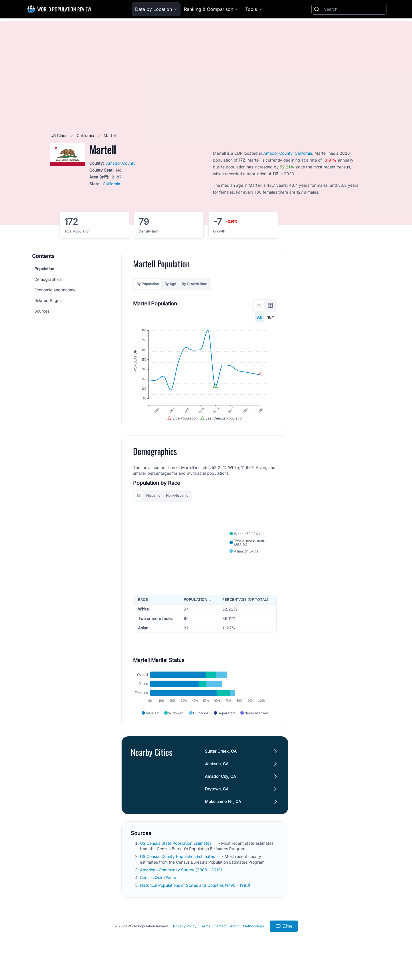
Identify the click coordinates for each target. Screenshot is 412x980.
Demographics (48, 279)
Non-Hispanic (177, 502)
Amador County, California (288, 153)
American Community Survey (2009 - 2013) (182, 881)
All (259, 317)
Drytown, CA (217, 800)
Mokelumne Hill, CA (223, 813)
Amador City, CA (220, 788)
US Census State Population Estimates (176, 855)
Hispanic (153, 502)
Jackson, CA (217, 775)
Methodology (253, 938)
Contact (220, 938)
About (235, 938)
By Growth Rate (194, 284)
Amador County (121, 163)
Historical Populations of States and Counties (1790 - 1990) (196, 897)
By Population (148, 284)
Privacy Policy (185, 938)
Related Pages (48, 300)
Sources (42, 311)
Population (44, 269)
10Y (271, 317)
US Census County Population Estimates (178, 868)
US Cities (59, 135)
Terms (205, 938)
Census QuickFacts (159, 889)
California (86, 135)
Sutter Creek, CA (221, 763)
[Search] (354, 9)
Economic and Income (55, 290)
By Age (170, 284)
